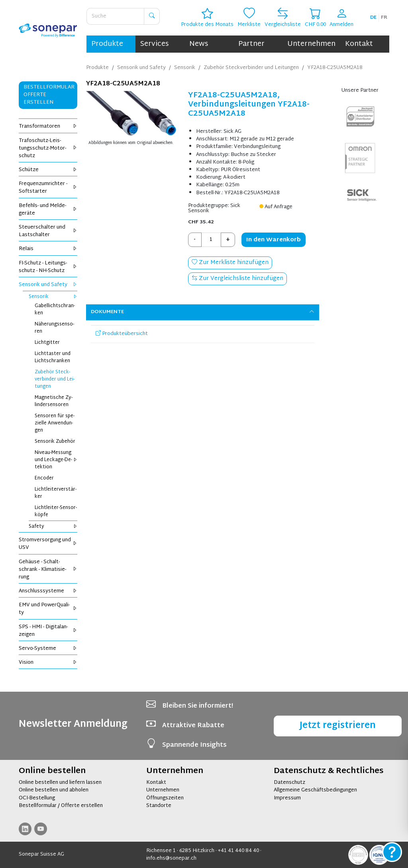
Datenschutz (289, 783)
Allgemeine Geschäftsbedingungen (315, 790)
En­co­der (44, 478)
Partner (251, 44)
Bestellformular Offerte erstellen (49, 95)
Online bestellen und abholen (54, 790)
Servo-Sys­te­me (48, 649)
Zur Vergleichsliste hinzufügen (237, 279)
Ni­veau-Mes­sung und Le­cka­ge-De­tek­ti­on (56, 460)
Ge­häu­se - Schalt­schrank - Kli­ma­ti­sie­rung (48, 570)
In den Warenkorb (274, 240)
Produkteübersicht (122, 334)
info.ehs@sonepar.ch (171, 858)
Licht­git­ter (47, 343)
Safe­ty (53, 527)
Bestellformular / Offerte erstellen (61, 806)
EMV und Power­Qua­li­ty (48, 609)
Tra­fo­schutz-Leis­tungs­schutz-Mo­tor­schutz (48, 148)
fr (384, 18)
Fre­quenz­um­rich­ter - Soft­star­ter (48, 188)
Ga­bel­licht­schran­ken (55, 310)
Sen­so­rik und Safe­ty (48, 285)
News (199, 44)
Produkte (107, 44)
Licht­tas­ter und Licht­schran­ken (53, 357)
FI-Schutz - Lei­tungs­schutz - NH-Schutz (48, 267)
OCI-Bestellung (37, 798)
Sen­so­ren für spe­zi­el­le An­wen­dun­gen (55, 423)
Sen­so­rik (53, 297)
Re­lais (48, 249)
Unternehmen (311, 44)
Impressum (287, 798)
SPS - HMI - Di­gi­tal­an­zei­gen (48, 631)
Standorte (159, 806)
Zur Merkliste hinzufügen (230, 263)
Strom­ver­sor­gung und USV (48, 544)
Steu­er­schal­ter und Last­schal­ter (48, 231)
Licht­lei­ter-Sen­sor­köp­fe (56, 511)
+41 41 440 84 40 (238, 851)
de (373, 18)
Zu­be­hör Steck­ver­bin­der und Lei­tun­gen (55, 379)
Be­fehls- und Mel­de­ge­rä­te (48, 210)
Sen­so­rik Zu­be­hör (55, 442)
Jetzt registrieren (338, 726)
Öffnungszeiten (165, 798)
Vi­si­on (48, 663)
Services (154, 44)
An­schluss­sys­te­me (48, 591)
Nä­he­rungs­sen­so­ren (54, 328)
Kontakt (359, 44)
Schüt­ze (48, 170)
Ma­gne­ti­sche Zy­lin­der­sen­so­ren (54, 401)
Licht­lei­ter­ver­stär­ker (56, 493)
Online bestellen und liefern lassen (60, 783)
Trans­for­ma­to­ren (48, 126)
